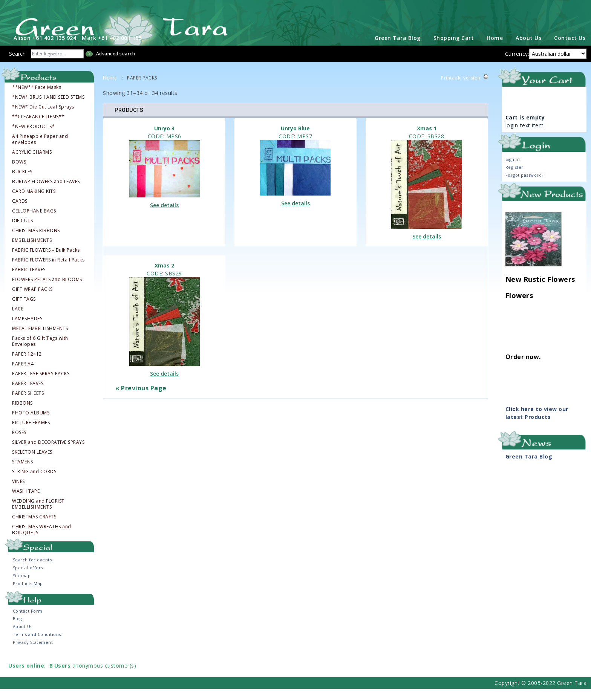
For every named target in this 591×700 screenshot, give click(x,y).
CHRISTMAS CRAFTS (34, 528)
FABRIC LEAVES (29, 281)
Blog (18, 630)
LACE (18, 320)
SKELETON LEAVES (32, 463)
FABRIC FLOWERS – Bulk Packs (46, 261)
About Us (528, 49)
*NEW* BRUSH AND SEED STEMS (48, 108)
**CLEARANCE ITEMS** (38, 128)
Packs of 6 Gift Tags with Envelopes (40, 352)
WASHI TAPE (26, 502)
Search (17, 65)
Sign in (513, 170)
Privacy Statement (33, 653)
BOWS (19, 173)
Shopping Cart (454, 49)
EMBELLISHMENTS (32, 251)
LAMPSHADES (27, 330)
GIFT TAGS (24, 310)
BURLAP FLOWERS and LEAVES (46, 193)
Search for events (32, 571)
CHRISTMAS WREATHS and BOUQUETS (42, 541)
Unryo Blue (295, 139)
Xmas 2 (164, 276)
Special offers (28, 579)
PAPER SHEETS (28, 404)
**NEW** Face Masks (37, 98)
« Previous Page (141, 399)
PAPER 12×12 (27, 365)
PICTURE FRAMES (31, 434)
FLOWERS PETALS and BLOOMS (47, 290)
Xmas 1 (427, 139)
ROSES (19, 443)
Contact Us (570, 49)
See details (164, 216)
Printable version (461, 89)
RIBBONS (22, 414)
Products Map (28, 595)
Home (495, 49)
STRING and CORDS (34, 483)
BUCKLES (22, 183)
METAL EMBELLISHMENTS (40, 339)
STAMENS (23, 473)
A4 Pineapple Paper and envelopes (40, 150)
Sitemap (22, 587)
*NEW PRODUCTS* (33, 138)
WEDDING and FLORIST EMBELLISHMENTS (38, 515)
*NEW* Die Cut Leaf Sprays (43, 118)
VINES (18, 492)
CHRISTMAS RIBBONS (36, 241)
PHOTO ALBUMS (31, 424)
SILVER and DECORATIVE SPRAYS (48, 453)
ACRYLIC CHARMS (32, 163)
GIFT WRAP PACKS (32, 300)
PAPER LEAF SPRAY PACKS (41, 385)
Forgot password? (524, 186)
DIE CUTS (22, 232)
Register (514, 178)
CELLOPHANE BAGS (34, 222)
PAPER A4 (23, 375)
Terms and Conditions (37, 646)
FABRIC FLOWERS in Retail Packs (48, 271)
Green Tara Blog (398, 49)
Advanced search (116, 65)
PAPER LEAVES (28, 394)
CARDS (20, 212)
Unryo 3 (164, 139)
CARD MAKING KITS (34, 202)
